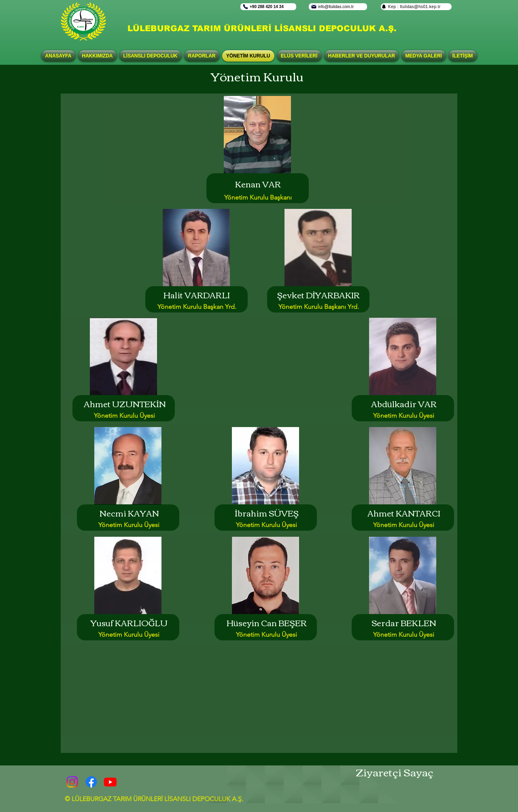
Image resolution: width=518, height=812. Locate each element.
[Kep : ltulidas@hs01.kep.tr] (416, 7)
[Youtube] (110, 782)
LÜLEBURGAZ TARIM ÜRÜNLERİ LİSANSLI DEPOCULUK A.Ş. (262, 28)
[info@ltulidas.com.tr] (338, 7)
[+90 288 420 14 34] (268, 7)
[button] (151, 56)
